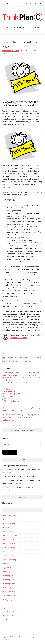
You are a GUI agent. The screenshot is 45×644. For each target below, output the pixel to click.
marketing (11, 417)
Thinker (25, 51)
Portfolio (6, 604)
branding (27, 415)
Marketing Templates (10, 588)
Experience (6, 552)
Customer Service (9, 543)
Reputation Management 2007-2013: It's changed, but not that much (11, 393)
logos (4, 417)
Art (3, 519)
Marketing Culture (9, 576)
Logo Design (37, 408)
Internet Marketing (9, 560)
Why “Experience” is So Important (15, 466)
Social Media (7, 620)
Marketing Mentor (9, 584)
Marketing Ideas (16, 410)
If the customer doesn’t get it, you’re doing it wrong (21, 476)
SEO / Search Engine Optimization (15, 616)
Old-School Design (9, 596)
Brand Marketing (10, 51)
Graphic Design (8, 556)
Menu (7, 3)
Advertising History (9, 515)
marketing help (33, 417)
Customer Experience (10, 535)
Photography (7, 600)
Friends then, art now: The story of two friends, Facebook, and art (31, 376)
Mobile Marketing (9, 592)
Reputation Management (11, 608)
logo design (35, 415)
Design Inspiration (9, 548)
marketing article (21, 417)
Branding (28, 408)
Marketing (6, 410)
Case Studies (7, 531)
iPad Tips (6, 564)
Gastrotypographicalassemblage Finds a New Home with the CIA (15, 375)
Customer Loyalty (9, 539)
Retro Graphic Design (10, 612)
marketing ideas (8, 420)
